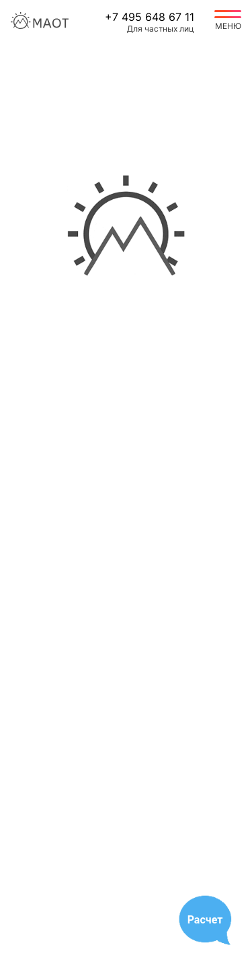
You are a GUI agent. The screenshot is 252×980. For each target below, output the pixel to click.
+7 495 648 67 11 (150, 17)
